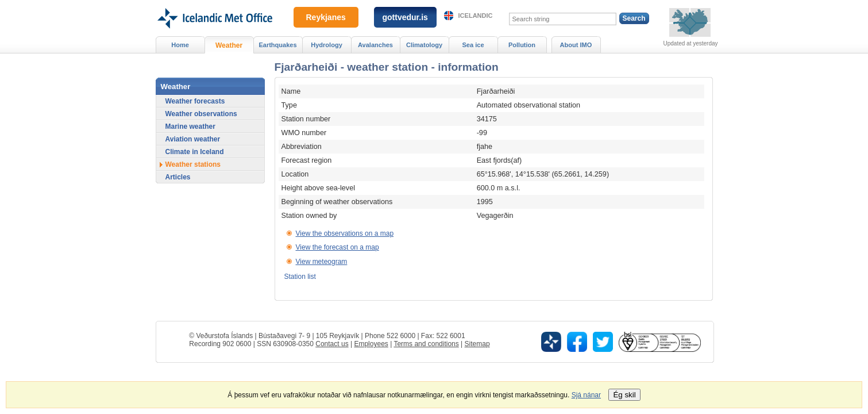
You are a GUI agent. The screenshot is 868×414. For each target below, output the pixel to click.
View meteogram (322, 262)
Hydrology (327, 45)
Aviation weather (193, 139)
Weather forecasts (195, 101)
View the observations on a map (345, 233)
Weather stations (193, 164)
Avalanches (375, 45)
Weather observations (201, 114)
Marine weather (190, 126)
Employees (371, 344)
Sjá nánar (586, 395)
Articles (178, 177)
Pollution (522, 45)
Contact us (332, 344)
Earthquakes (277, 45)
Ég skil (624, 395)
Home (180, 45)
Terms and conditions (426, 344)
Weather (229, 45)
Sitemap (477, 344)
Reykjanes (326, 17)
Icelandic (476, 16)
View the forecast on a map (337, 247)
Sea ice (473, 45)
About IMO (576, 45)
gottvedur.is (405, 17)
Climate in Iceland (195, 152)
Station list (300, 277)
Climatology (424, 45)
